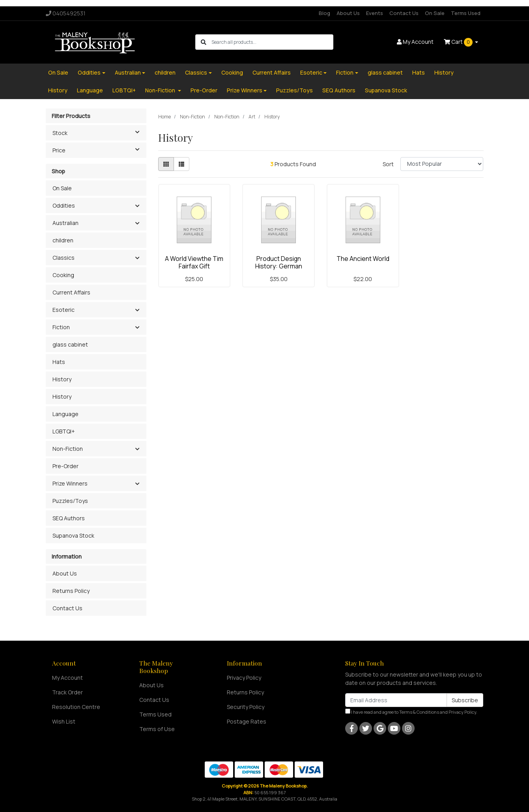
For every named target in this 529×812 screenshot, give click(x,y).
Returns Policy (71, 591)
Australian (128, 72)
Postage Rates (247, 721)
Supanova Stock (386, 90)
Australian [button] (65, 223)
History (444, 72)
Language (90, 90)
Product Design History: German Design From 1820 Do (279, 266)
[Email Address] (396, 700)
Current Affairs (272, 72)
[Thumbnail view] (166, 164)
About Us (348, 13)
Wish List (64, 721)
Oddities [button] (64, 205)
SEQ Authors (339, 90)
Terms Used (466, 13)
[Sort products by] (442, 164)
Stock (99, 132)
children (165, 72)
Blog (324, 13)
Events (375, 13)
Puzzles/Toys (294, 90)
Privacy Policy (244, 678)
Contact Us (404, 13)
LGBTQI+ (124, 90)
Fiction (345, 72)
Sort (388, 164)
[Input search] (272, 42)
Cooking (232, 72)
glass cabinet (385, 72)
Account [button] (415, 42)
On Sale (435, 13)
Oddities (89, 72)
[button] (137, 206)
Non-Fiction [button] (68, 449)
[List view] (181, 164)
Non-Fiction (161, 90)
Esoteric (311, 72)
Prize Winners (245, 90)
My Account (67, 678)
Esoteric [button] (64, 310)
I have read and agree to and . (411, 712)
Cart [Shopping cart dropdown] (459, 42)
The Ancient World (363, 259)
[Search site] (204, 42)
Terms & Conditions (419, 712)
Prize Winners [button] (70, 483)
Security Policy (246, 707)
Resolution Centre (76, 707)
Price (99, 150)
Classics (196, 72)
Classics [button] (64, 258)
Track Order (67, 692)
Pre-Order (204, 90)
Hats (419, 72)
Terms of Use (157, 729)
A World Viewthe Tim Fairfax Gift (194, 262)
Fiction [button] (61, 327)
